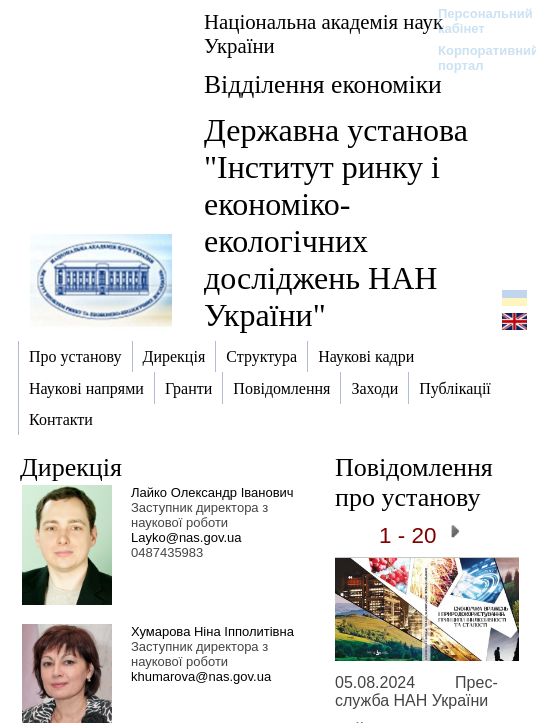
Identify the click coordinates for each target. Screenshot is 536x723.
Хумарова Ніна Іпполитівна (212, 631)
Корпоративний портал (475, 58)
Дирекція (71, 467)
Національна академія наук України (323, 33)
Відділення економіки (323, 84)
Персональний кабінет (475, 21)
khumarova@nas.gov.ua (201, 676)
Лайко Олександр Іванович (212, 492)
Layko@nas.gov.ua (186, 537)
